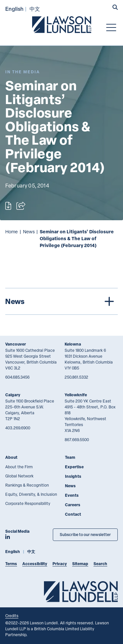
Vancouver (16, 344)
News (29, 232)
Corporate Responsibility (28, 503)
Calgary (13, 395)
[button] (115, 8)
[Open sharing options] (21, 206)
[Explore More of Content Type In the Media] (23, 72)
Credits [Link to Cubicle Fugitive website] (12, 616)
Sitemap (80, 564)
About (11, 457)
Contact (73, 514)
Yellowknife (76, 395)
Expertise (74, 467)
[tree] (61, 301)
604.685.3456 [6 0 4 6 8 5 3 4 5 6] (17, 377)
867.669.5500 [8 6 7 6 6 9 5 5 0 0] (77, 439)
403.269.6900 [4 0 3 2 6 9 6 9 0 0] (18, 428)
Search (100, 564)
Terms (11, 564)
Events (72, 495)
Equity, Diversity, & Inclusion (31, 494)
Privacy (60, 564)
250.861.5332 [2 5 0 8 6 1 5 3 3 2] (76, 377)
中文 (35, 9)
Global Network (19, 476)
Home (11, 232)
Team (70, 457)
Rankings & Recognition (27, 485)
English (14, 9)
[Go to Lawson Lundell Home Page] (62, 25)
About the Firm (19, 467)
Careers (73, 505)
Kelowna (73, 344)
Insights (73, 476)
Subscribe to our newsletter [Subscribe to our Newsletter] (85, 535)
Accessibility (35, 564)
